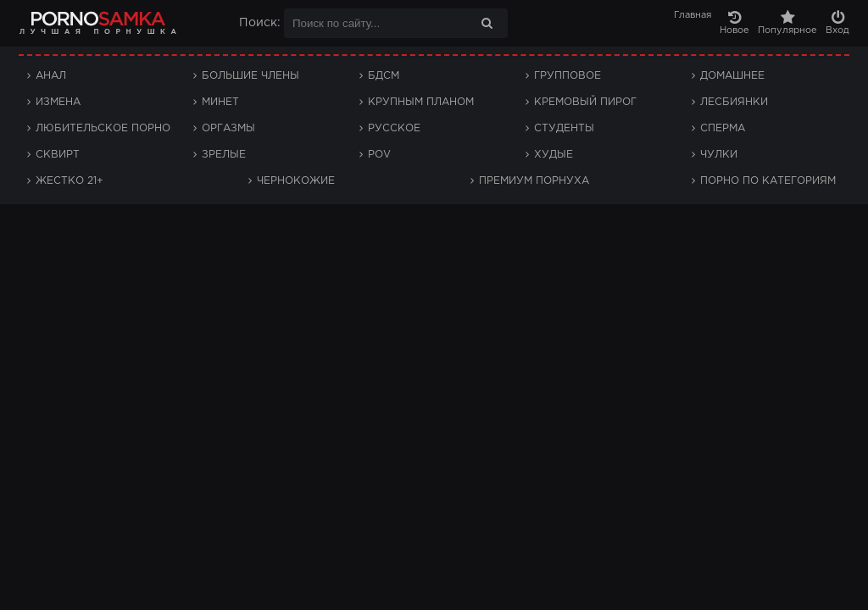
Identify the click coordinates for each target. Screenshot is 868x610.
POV (379, 155)
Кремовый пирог (585, 102)
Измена (58, 102)
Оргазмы (228, 128)
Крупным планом (421, 102)
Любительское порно (103, 128)
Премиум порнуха (534, 181)
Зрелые (224, 155)
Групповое (568, 76)
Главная (693, 15)
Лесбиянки (734, 102)
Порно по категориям (768, 181)
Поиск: (260, 23)
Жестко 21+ (70, 181)
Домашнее (732, 76)
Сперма (723, 128)
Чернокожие (296, 181)
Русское (394, 128)
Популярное (787, 22)
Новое (734, 22)
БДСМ (384, 76)
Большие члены (250, 76)
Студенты (564, 128)
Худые (554, 155)
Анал (51, 76)
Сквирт (58, 155)
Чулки (719, 155)
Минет (220, 102)
